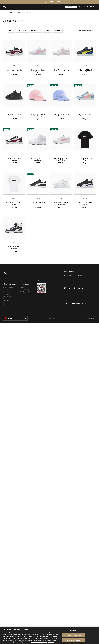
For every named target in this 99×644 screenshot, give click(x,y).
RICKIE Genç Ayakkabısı (38, 202)
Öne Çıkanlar (28, 13)
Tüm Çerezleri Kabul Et (74, 640)
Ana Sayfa (10, 13)
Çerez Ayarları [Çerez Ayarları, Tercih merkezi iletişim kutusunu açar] (74, 631)
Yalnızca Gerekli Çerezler (74, 635)
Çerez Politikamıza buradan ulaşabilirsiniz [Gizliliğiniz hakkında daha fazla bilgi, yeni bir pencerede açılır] (42, 642)
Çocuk (19, 13)
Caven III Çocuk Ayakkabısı (14, 70)
